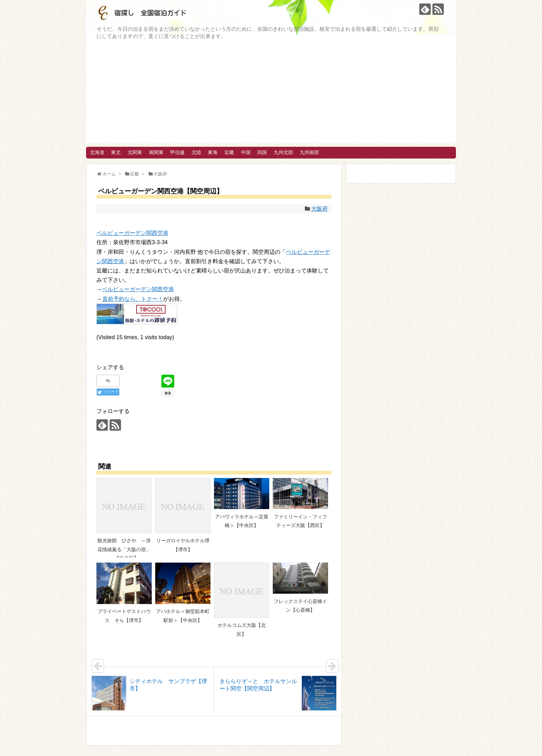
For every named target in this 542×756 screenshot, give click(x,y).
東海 (213, 152)
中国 (246, 152)
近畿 (229, 152)
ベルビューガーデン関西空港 (132, 233)
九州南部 (309, 152)
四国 (262, 152)
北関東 (135, 152)
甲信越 (177, 152)
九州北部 (283, 152)
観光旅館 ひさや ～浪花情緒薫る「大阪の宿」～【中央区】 (124, 549)
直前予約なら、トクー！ (133, 299)
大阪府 (319, 209)
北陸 (196, 152)
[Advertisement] (271, 95)
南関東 (156, 152)
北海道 (97, 152)
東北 (116, 152)
